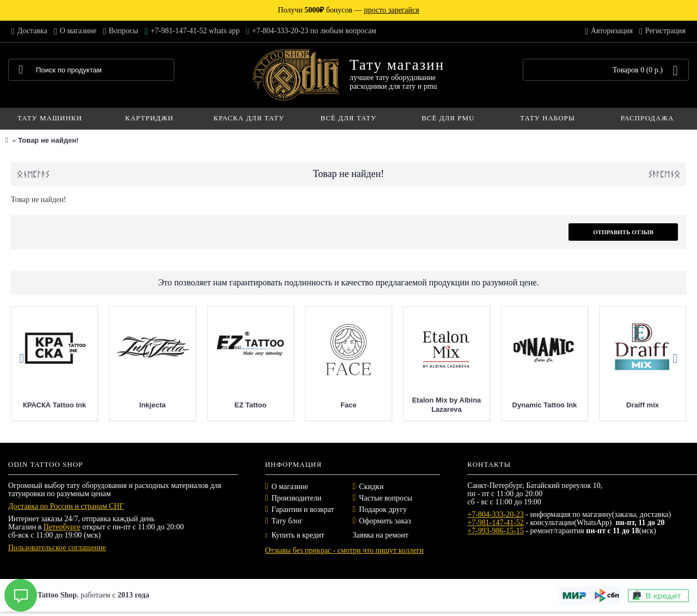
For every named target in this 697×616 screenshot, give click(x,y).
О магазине (290, 487)
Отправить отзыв (623, 232)
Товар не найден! (48, 140)
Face (416, 405)
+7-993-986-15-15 (496, 531)
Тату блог (287, 521)
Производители (297, 498)
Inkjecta (220, 405)
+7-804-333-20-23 (496, 514)
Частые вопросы (386, 498)
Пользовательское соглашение (57, 548)
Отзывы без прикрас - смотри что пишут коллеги (344, 550)
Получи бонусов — (348, 10)
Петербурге (62, 527)
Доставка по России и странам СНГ (66, 506)
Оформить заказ (385, 521)
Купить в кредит (295, 535)
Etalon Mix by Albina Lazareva (514, 405)
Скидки (371, 487)
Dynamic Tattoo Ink (612, 405)
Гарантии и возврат (303, 510)
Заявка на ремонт (380, 535)
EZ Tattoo (318, 405)
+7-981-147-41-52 (496, 523)
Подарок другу (383, 510)
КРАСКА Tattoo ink (122, 405)
